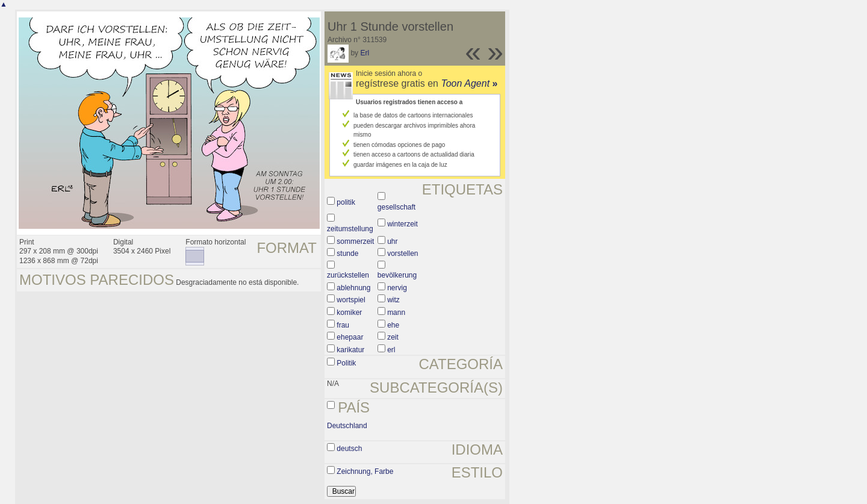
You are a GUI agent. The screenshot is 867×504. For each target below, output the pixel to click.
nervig (397, 288)
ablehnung (353, 288)
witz (393, 300)
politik (346, 202)
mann (396, 313)
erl (391, 350)
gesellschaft (396, 207)
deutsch (349, 449)
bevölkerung (397, 275)
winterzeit (402, 224)
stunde (347, 254)
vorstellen (402, 254)
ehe (393, 325)
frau (343, 325)
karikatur (350, 350)
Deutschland (347, 426)
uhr (392, 241)
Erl (365, 53)
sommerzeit (355, 241)
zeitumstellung (350, 229)
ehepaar (350, 337)
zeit (393, 337)
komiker (349, 313)
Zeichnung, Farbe (365, 471)
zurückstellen (348, 275)
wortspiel (351, 300)
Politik (346, 363)
